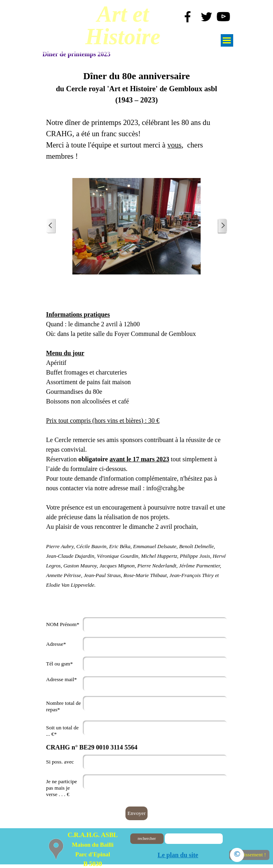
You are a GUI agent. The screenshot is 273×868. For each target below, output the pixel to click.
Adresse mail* (62, 679)
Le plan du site (178, 855)
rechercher (147, 838)
